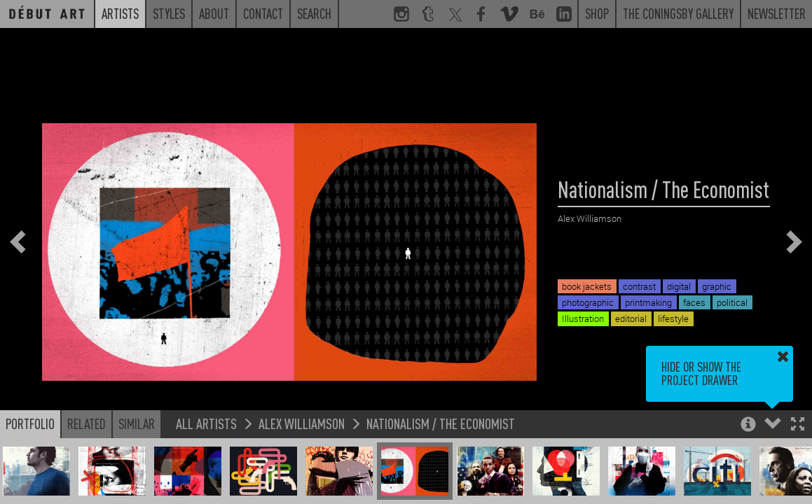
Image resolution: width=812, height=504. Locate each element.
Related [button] (87, 423)
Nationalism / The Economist (441, 423)
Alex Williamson (302, 423)
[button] (798, 425)
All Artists (206, 423)
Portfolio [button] (30, 423)
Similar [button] (137, 423)
